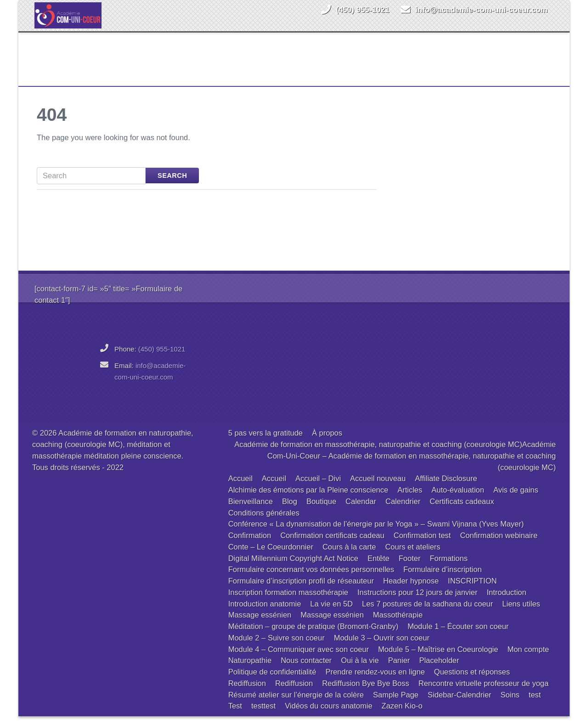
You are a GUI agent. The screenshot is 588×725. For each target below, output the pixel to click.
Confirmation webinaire (499, 544)
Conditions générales (264, 521)
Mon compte (528, 658)
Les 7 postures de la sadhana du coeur (427, 612)
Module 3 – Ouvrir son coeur (382, 646)
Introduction (506, 601)
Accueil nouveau (378, 487)
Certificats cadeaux (462, 510)
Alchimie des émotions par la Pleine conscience (308, 498)
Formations (449, 567)
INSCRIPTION (472, 589)
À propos (327, 442)
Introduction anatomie (265, 612)
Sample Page (396, 703)
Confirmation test (422, 544)
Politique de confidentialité (272, 680)
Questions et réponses (472, 680)
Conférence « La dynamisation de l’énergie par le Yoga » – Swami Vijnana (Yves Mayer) (376, 532)
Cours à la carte (349, 555)
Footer (410, 567)
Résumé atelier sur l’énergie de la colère (296, 703)
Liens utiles (521, 612)
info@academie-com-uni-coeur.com (481, 10)
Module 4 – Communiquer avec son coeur (299, 658)
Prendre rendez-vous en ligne (375, 680)
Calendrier (403, 510)
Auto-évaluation (458, 498)
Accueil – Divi (318, 487)
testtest (263, 714)
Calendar (361, 510)
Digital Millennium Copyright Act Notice (293, 567)
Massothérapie (398, 623)
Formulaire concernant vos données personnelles (311, 578)
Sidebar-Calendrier (460, 703)
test (535, 703)
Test (235, 714)
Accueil (240, 487)
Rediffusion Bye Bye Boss (366, 692)
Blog (290, 510)
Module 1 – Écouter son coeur (458, 635)
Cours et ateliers (413, 555)
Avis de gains (516, 498)
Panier (399, 669)
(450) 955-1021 (362, 10)
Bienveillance (251, 510)
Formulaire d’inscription (443, 578)
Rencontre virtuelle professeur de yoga (483, 692)
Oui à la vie (360, 669)
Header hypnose (411, 589)
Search (172, 184)
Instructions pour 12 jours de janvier (417, 601)
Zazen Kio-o (402, 714)
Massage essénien (260, 623)
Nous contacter (306, 669)
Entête (379, 567)
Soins (510, 703)
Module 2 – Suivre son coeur (277, 646)
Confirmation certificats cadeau (332, 544)
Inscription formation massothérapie (288, 601)
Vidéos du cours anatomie (328, 714)
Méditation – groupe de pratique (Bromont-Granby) (314, 635)
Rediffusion (247, 692)
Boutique (321, 510)
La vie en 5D (331, 612)
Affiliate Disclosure (446, 487)
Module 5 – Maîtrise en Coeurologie (438, 658)
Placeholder (439, 669)
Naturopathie (250, 669)
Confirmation (250, 544)
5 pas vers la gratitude (266, 442)
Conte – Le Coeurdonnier (271, 555)
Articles (410, 498)
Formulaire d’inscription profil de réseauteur (301, 589)
